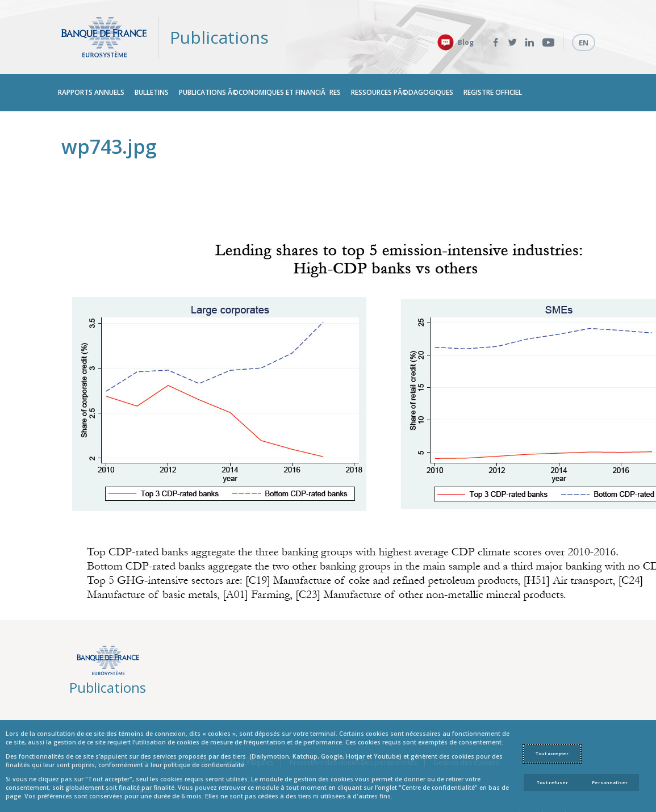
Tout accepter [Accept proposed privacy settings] (552, 754)
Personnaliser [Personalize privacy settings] (610, 782)
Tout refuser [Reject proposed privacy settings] (552, 782)
